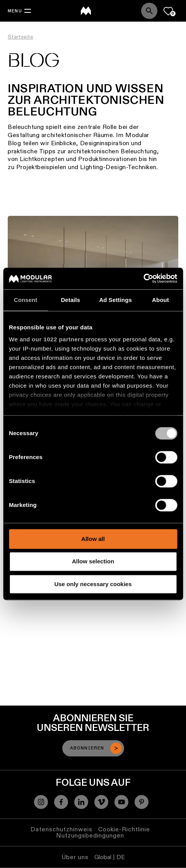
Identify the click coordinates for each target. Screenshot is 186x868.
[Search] (149, 11)
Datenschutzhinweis (61, 829)
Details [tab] (70, 300)
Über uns (75, 857)
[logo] (86, 11)
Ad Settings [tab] (115, 300)
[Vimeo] (101, 802)
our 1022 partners (58, 339)
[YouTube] (121, 802)
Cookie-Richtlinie (124, 829)
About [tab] (160, 300)
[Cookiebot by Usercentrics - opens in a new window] (143, 278)
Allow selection (93, 562)
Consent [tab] (26, 300)
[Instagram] (41, 802)
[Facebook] (61, 802)
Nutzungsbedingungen (90, 835)
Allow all (93, 539)
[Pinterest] (142, 802)
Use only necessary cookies (93, 584)
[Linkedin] (81, 802)
